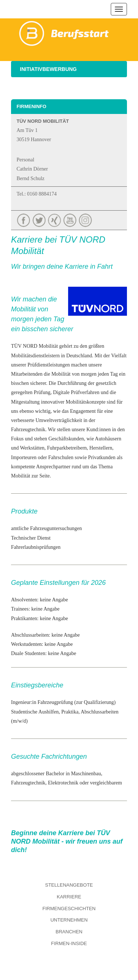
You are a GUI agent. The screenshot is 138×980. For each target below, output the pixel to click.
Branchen (69, 932)
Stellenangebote (69, 885)
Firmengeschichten (69, 909)
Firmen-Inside (69, 943)
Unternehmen (69, 920)
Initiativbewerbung (48, 69)
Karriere (69, 897)
